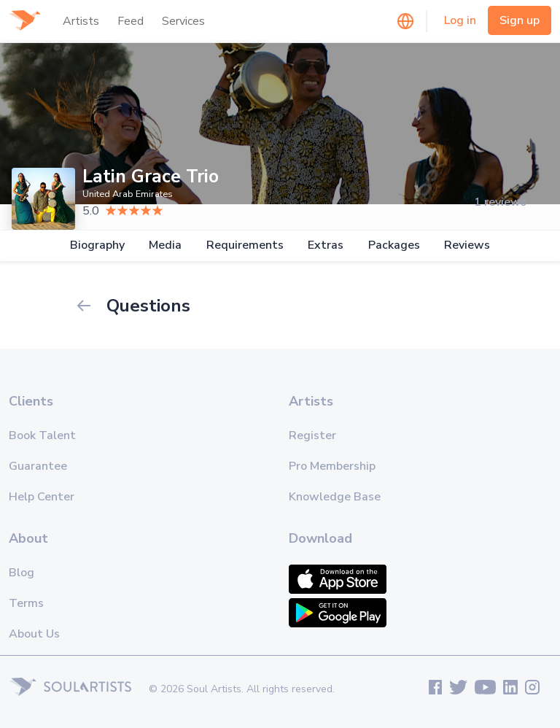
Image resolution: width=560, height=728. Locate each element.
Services (183, 21)
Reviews (467, 245)
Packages (394, 245)
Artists (81, 21)
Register (312, 435)
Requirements (245, 245)
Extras (326, 245)
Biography (97, 245)
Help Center (42, 497)
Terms (26, 603)
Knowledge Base (335, 497)
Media (165, 245)
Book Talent (42, 435)
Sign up (520, 20)
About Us (34, 634)
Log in (460, 20)
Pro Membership (332, 466)
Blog (22, 573)
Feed (131, 21)
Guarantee (38, 466)
